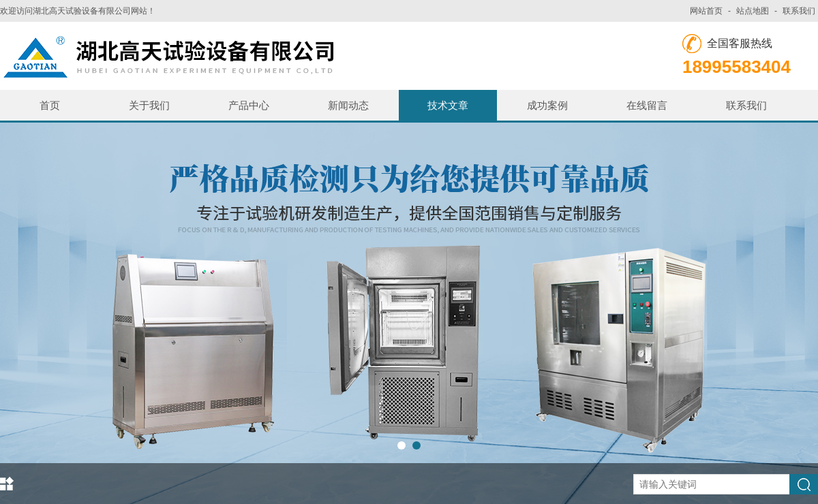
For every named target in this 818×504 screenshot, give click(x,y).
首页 (50, 105)
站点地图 (753, 11)
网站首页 (706, 11)
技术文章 (448, 105)
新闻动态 (348, 105)
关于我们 (149, 105)
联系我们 (799, 11)
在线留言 (647, 105)
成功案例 (547, 105)
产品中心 (249, 105)
